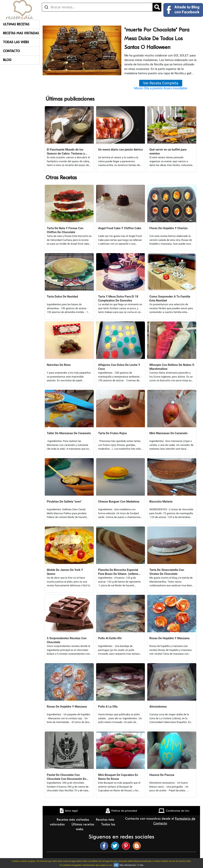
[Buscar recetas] (97, 7)
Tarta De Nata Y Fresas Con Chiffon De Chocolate (65, 230)
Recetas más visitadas (73, 820)
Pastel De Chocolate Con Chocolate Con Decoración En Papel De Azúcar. (67, 777)
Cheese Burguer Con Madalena (119, 502)
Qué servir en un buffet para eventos (168, 152)
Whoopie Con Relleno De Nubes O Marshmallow (172, 367)
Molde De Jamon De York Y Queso (65, 572)
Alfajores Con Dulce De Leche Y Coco (119, 367)
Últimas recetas (83, 824)
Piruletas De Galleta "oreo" (64, 502)
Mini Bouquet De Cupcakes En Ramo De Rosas (118, 777)
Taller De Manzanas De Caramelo (69, 433)
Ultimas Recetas (16, 24)
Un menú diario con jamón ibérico (121, 150)
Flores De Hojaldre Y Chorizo (168, 228)
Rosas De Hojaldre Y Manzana (169, 638)
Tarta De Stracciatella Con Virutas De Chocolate (167, 572)
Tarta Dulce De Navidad (62, 297)
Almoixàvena (158, 707)
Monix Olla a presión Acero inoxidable (161, 88)
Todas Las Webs (16, 42)
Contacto (11, 51)
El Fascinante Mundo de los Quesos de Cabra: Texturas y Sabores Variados (66, 152)
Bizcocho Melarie (161, 502)
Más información (127, 865)
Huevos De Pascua (162, 775)
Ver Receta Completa (161, 83)
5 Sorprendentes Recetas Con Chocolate (67, 640)
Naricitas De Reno (59, 365)
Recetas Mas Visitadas (21, 33)
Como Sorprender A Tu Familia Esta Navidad (170, 299)
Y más (140, 865)
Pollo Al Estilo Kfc (110, 638)
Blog (7, 60)
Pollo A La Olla (108, 707)
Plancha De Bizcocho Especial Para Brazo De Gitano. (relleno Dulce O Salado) (118, 572)
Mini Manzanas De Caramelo (168, 433)
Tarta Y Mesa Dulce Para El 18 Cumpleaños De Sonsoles (118, 299)
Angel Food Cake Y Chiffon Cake (120, 228)
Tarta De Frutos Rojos (113, 433)
